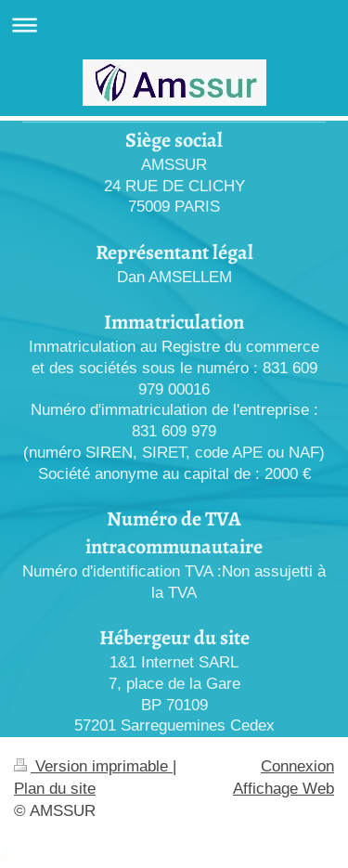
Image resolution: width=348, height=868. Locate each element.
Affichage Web (284, 789)
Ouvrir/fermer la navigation (174, 25)
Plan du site (55, 789)
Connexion (297, 766)
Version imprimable (93, 766)
